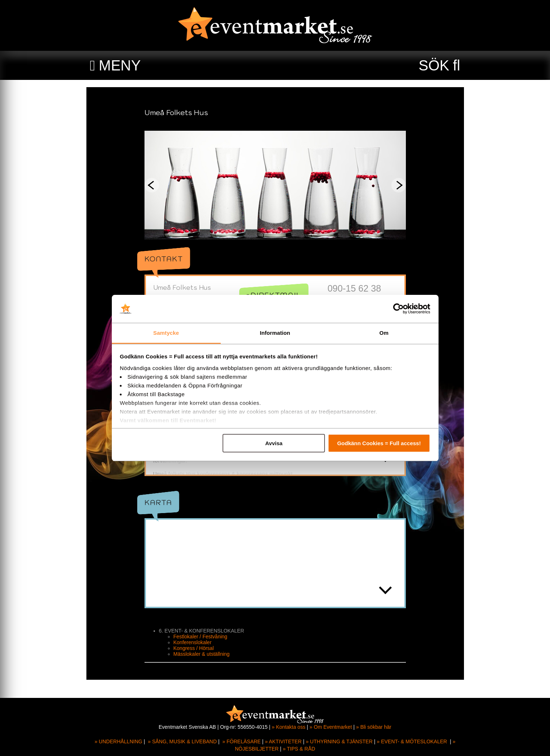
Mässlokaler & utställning (202, 665)
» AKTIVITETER (283, 741)
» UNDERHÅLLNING (118, 741)
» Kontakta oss (289, 727)
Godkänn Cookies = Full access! (379, 443)
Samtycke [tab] (166, 333)
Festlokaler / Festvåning (201, 647)
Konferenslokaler (193, 653)
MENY (120, 65)
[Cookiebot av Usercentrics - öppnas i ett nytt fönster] (398, 309)
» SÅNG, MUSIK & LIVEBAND (182, 741)
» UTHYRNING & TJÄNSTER (339, 741)
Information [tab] (275, 333)
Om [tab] (384, 333)
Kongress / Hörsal (194, 659)
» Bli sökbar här (374, 727)
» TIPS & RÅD (299, 749)
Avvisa (274, 443)
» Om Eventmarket (331, 727)
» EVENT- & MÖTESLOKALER (412, 741)
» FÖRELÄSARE (241, 741)
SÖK (434, 65)
